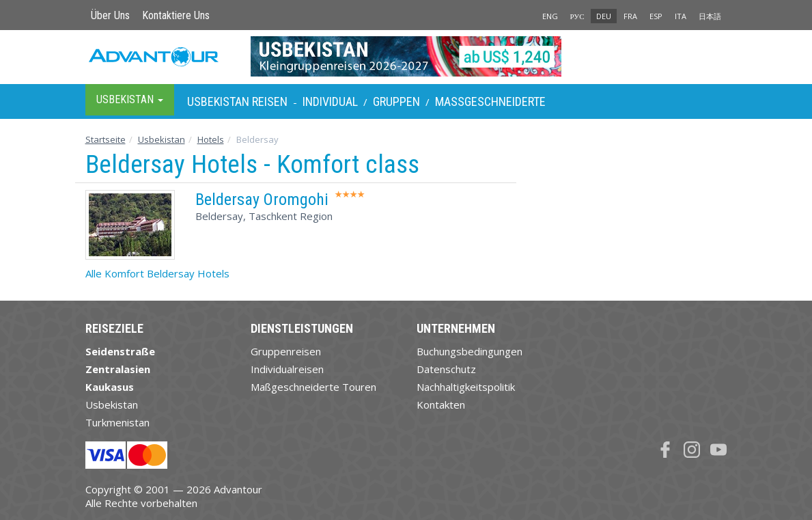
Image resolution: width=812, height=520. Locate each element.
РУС (577, 16)
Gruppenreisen (286, 351)
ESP (656, 16)
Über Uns (110, 15)
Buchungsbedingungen (470, 351)
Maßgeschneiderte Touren (313, 387)
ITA (681, 16)
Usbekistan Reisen (237, 101)
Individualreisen (287, 369)
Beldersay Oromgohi (262, 200)
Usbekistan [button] (130, 99)
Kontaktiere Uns (176, 15)
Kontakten (441, 405)
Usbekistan (162, 139)
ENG (550, 16)
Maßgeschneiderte (490, 101)
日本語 (710, 16)
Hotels (211, 139)
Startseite (106, 139)
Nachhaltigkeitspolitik (466, 387)
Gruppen (396, 101)
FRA (630, 16)
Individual (330, 101)
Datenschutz (446, 369)
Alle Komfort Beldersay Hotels (157, 273)
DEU (604, 16)
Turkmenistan (117, 422)
